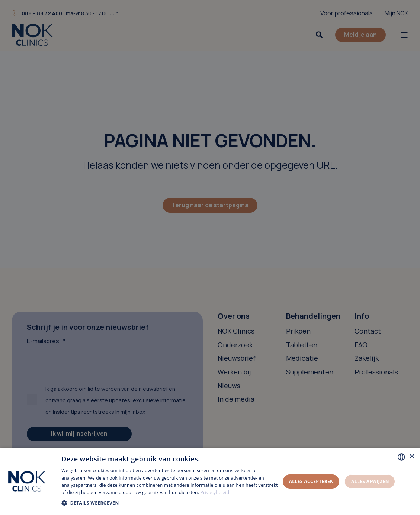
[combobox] (401, 457)
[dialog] (210, 481)
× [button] (412, 457)
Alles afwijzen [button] (370, 481)
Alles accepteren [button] (312, 481)
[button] (171, 503)
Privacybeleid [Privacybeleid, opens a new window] (215, 493)
